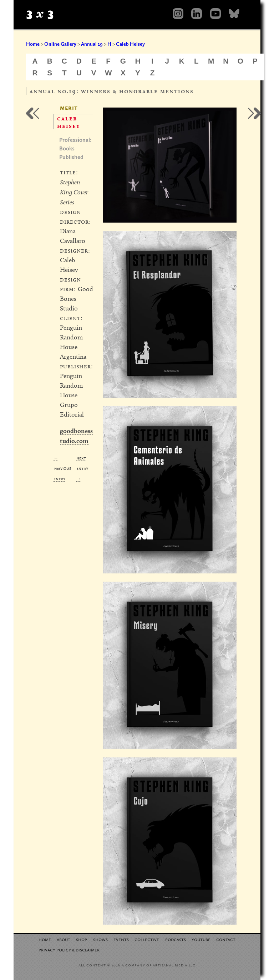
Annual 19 (92, 44)
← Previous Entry (62, 468)
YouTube (201, 939)
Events (121, 939)
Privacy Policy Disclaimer (69, 949)
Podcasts (176, 939)
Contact (226, 939)
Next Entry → (82, 468)
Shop (82, 939)
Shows (100, 939)
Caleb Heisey (130, 44)
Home (33, 44)
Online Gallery (60, 44)
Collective (147, 939)
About (64, 939)
